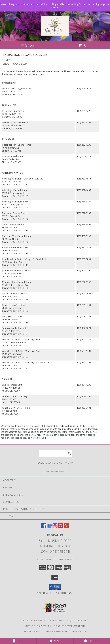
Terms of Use (78, 631)
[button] (55, 587)
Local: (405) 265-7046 (55, 552)
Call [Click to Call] (18, 641)
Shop (27, 45)
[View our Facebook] (44, 527)
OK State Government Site (70, 626)
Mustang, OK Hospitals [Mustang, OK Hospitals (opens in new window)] (74, 621)
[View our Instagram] (55, 527)
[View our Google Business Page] (49, 527)
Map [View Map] (55, 641)
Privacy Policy (33, 631)
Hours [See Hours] (92, 641)
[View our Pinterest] (61, 527)
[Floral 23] (55, 34)
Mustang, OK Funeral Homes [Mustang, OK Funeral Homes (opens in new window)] (39, 621)
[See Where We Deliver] (55, 471)
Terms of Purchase (56, 631)
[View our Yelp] (66, 527)
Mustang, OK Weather (38, 626)
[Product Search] (56, 453)
